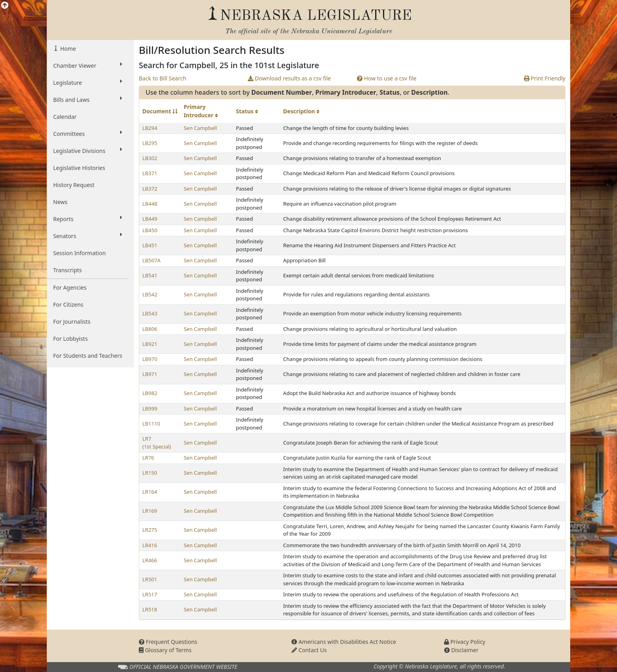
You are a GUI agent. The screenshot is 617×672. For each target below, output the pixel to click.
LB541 (150, 275)
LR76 (148, 458)
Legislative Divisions (88, 151)
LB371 (150, 173)
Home (67, 49)
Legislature (88, 82)
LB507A (151, 260)
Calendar (65, 117)
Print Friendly (545, 78)
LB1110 (151, 424)
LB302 (150, 158)
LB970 (150, 359)
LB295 (150, 143)
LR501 (150, 579)
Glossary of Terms (165, 650)
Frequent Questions (168, 642)
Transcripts (67, 270)
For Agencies (70, 287)
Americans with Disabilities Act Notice (344, 642)
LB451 (150, 245)
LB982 (150, 393)
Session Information (80, 253)
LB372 (150, 189)
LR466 (150, 560)
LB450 (150, 230)
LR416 (150, 545)
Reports (88, 219)
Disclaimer (461, 650)
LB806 (150, 329)
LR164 (150, 492)
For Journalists (72, 322)
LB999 (150, 409)
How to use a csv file (387, 78)
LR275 (150, 530)
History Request (74, 185)
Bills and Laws (88, 99)
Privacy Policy (465, 642)
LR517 (150, 594)
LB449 (150, 219)
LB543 (150, 313)
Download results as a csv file (289, 78)
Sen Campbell (200, 128)
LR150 (150, 473)
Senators (88, 236)
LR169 (150, 511)
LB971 (150, 374)
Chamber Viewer (88, 65)
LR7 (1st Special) (157, 443)
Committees (88, 134)
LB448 (150, 204)
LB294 (150, 128)
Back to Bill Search (163, 78)
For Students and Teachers (88, 356)
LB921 (150, 344)
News (60, 202)
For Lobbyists (70, 339)
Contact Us (309, 650)
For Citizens (68, 304)
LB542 (150, 294)
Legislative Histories (79, 168)
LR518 (150, 609)
